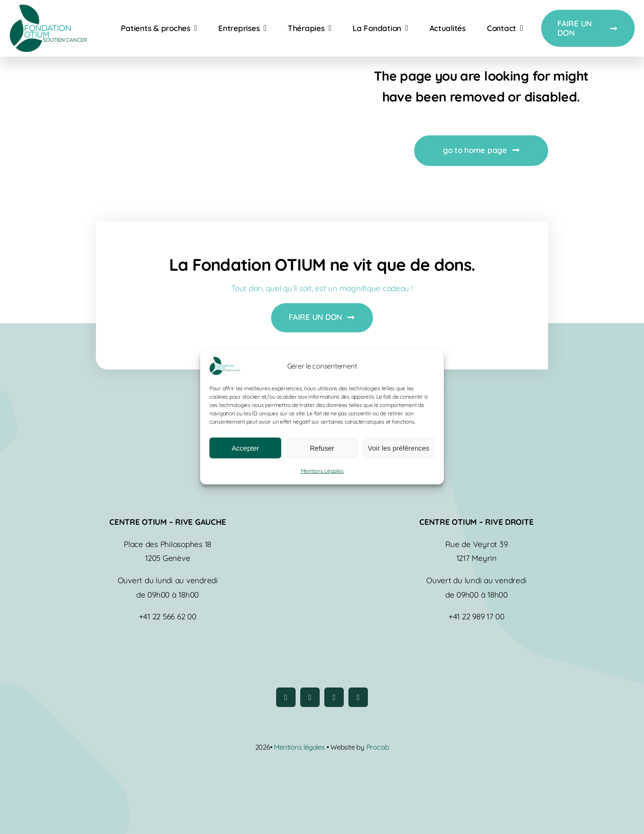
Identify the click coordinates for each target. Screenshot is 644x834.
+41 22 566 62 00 (168, 616)
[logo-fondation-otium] (48, 9)
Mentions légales (300, 747)
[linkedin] (358, 697)
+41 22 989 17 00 (477, 616)
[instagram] (310, 697)
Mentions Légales (322, 471)
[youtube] (334, 697)
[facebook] (286, 697)
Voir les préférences (399, 448)
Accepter (245, 448)
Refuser (322, 448)
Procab (378, 747)
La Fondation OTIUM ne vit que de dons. (322, 264)
